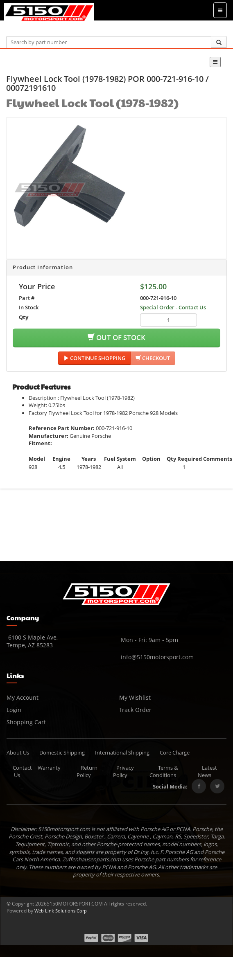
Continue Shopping (94, 358)
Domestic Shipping (62, 752)
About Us (18, 752)
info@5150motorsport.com (156, 657)
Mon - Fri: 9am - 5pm (149, 640)
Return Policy (87, 772)
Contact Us (22, 772)
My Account (23, 697)
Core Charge (175, 752)
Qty (24, 317)
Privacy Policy (124, 772)
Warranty (49, 768)
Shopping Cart (26, 722)
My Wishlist (135, 697)
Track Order (135, 710)
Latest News (208, 772)
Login (14, 710)
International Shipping (122, 752)
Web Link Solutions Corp (61, 911)
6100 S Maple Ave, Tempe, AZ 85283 (32, 641)
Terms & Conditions (164, 772)
